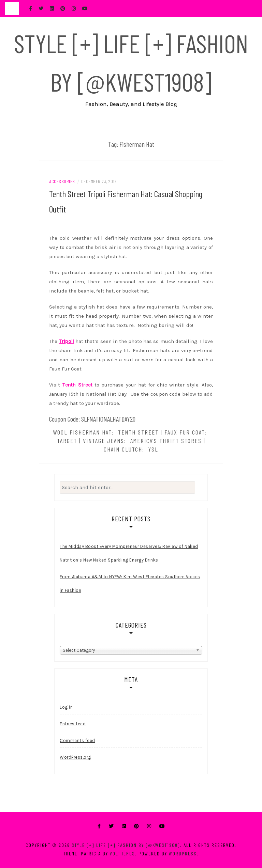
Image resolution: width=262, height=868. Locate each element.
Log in (66, 707)
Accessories (62, 181)
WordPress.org (75, 757)
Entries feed (73, 724)
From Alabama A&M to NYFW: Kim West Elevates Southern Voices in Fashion (130, 583)
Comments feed (77, 740)
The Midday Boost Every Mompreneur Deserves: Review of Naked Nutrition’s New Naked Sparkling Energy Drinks (129, 553)
